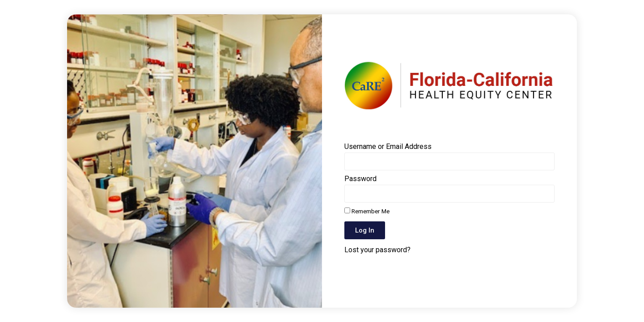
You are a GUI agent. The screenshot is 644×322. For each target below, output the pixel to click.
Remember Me (367, 211)
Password (360, 179)
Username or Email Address (388, 147)
